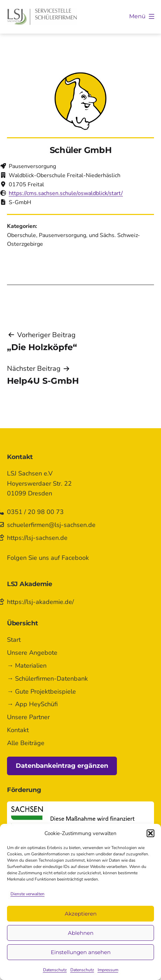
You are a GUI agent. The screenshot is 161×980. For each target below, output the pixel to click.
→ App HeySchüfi (32, 704)
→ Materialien (27, 666)
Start (14, 640)
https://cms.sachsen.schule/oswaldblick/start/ (66, 193)
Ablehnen (81, 933)
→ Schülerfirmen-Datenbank (47, 679)
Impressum (108, 970)
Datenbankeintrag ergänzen (62, 766)
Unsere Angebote (32, 653)
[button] (150, 833)
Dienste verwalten (27, 894)
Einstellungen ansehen (81, 952)
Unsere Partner (28, 717)
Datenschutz (55, 970)
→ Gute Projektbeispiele (41, 691)
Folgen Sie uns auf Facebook (48, 558)
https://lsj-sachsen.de (37, 538)
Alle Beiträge (26, 743)
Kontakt (18, 730)
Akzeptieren (81, 914)
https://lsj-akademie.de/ (40, 602)
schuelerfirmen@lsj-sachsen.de (51, 525)
